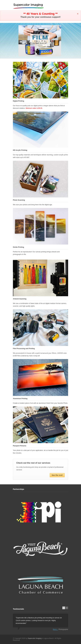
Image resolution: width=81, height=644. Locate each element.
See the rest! (57, 475)
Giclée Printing (18, 247)
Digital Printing (18, 101)
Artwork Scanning (20, 299)
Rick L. (55, 629)
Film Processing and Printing (24, 349)
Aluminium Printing (20, 399)
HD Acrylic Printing (20, 150)
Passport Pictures (20, 446)
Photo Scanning (19, 200)
